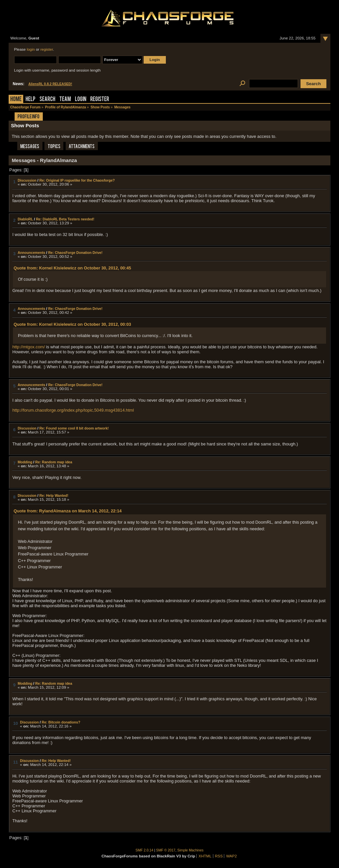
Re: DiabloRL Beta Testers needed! (65, 219)
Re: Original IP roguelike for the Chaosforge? (77, 180)
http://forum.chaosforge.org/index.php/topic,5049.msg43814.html (73, 410)
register (47, 49)
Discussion (27, 180)
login (31, 49)
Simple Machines (191, 850)
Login (81, 100)
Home (16, 100)
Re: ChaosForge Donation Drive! (75, 253)
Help (31, 100)
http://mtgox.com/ (29, 347)
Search (47, 100)
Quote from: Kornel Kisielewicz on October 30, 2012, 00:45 (72, 268)
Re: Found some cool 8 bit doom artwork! (74, 428)
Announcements (31, 253)
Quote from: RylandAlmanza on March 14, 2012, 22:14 (68, 511)
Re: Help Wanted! (54, 495)
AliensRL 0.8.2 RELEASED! (50, 84)
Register (100, 100)
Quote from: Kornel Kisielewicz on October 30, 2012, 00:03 (72, 324)
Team (65, 100)
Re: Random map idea (54, 462)
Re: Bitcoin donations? (61, 722)
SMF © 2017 (166, 850)
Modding (25, 462)
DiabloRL (25, 219)
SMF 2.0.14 (145, 850)
